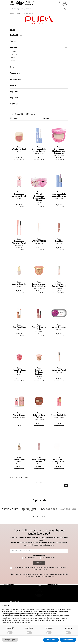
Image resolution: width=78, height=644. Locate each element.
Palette (13, 85)
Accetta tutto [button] (68, 640)
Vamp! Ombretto (59, 327)
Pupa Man (14, 98)
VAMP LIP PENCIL (39, 241)
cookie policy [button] (52, 614)
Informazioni (15, 596)
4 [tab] (40, 516)
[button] (75, 606)
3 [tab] (38, 516)
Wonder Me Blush (19, 149)
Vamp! (13, 41)
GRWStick (14, 104)
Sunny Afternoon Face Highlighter (39, 285)
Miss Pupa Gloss (19, 327)
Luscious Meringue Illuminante (39, 372)
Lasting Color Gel (19, 284)
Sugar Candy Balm (59, 415)
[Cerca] (39, 9)
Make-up (14, 47)
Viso (13, 57)
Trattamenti (15, 73)
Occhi (13, 52)
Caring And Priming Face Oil (59, 285)
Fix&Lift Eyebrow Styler (39, 328)
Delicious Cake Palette (39, 416)
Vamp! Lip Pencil (59, 370)
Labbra (14, 55)
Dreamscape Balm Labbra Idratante (59, 195)
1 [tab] (33, 516)
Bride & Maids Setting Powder (59, 461)
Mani (13, 60)
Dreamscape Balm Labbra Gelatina (39, 150)
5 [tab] (42, 516)
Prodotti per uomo (48, 558)
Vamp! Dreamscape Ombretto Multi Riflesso (39, 197)
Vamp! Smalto (19, 415)
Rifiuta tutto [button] (51, 640)
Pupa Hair (14, 92)
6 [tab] (44, 516)
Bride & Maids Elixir (19, 461)
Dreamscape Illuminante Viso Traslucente (59, 151)
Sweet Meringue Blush (19, 371)
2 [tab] (36, 516)
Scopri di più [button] (10, 640)
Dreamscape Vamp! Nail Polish (19, 195)
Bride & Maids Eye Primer (39, 461)
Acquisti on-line (16, 600)
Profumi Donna (16, 35)
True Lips (59, 241)
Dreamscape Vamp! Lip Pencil (19, 242)
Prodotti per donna (31, 558)
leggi (45, 569)
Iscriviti (39, 563)
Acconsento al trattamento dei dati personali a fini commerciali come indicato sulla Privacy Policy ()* (40, 568)
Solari (13, 67)
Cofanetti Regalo (17, 79)
